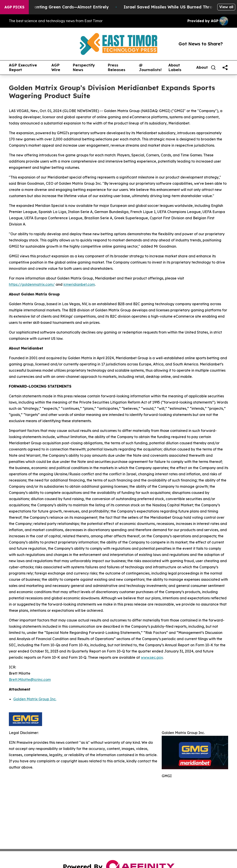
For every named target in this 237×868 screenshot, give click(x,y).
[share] (225, 68)
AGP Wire (56, 67)
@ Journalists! (150, 67)
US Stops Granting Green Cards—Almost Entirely (64, 7)
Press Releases (117, 67)
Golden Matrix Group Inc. (35, 699)
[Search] (213, 68)
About (202, 67)
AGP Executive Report (23, 67)
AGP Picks (14, 7)
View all (226, 7)
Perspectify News (84, 67)
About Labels (175, 67)
